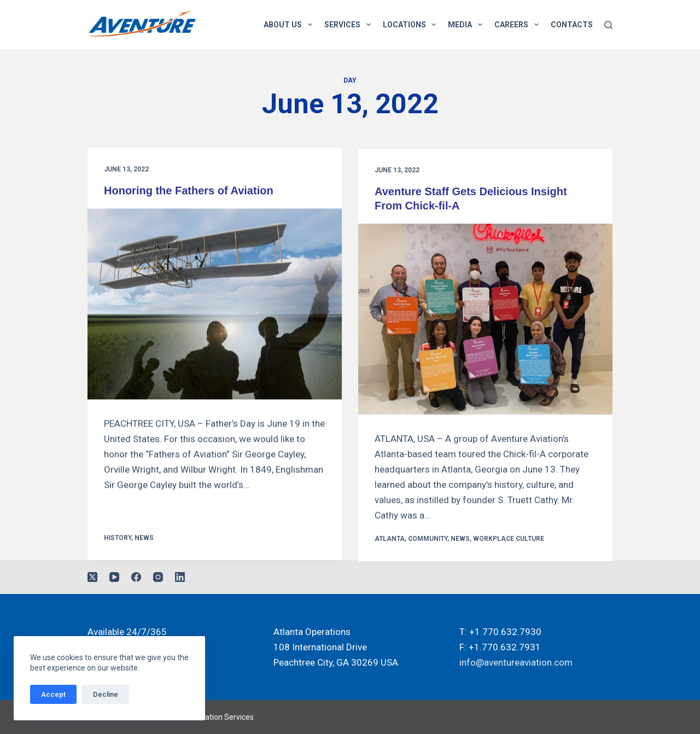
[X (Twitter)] (92, 577)
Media (467, 25)
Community (428, 541)
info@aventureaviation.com (516, 662)
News (144, 538)
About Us (290, 25)
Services (350, 25)
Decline (106, 694)
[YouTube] (114, 577)
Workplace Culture (509, 541)
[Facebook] (136, 577)
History (118, 538)
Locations (412, 25)
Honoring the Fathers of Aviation (189, 191)
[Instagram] (158, 577)
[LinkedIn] (180, 577)
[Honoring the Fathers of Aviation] (215, 304)
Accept (53, 694)
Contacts (572, 25)
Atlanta (390, 541)
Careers (519, 25)
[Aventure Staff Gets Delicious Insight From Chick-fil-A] (485, 321)
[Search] (608, 25)
